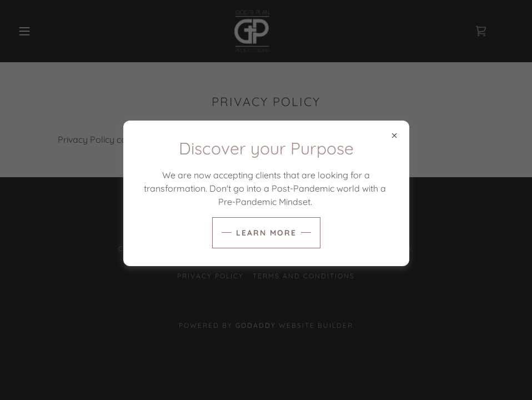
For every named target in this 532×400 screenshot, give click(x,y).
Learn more (266, 233)
